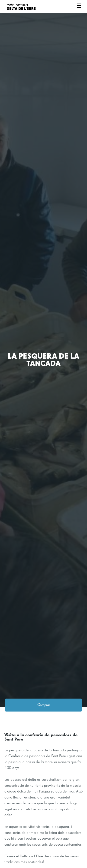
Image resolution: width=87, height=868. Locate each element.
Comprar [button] (44, 705)
